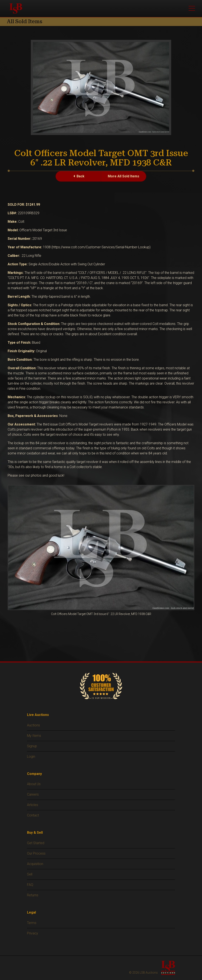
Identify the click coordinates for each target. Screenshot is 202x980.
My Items (34, 736)
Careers (33, 794)
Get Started (36, 843)
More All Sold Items (124, 176)
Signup (32, 746)
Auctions (33, 725)
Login (31, 757)
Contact (33, 815)
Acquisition (35, 864)
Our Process (36, 853)
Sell (30, 874)
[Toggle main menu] (192, 9)
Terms (32, 923)
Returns (33, 895)
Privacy (33, 933)
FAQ (30, 885)
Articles (33, 805)
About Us (34, 784)
